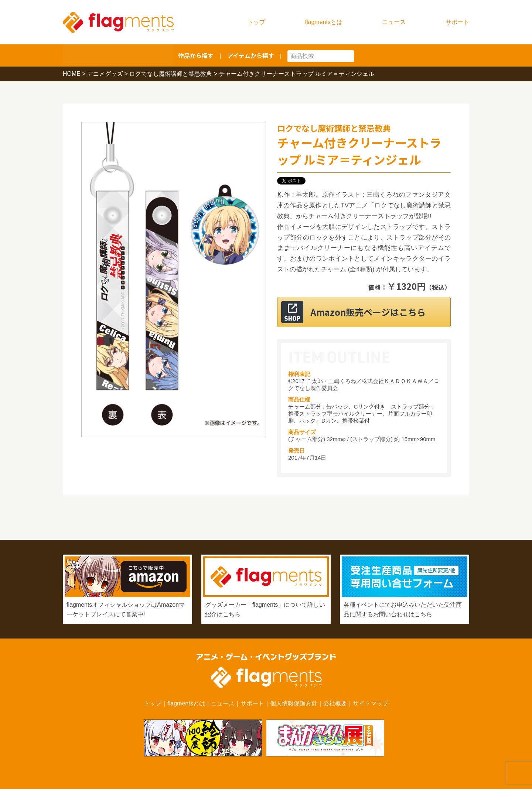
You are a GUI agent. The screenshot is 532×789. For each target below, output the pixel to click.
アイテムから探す (251, 55)
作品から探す (196, 55)
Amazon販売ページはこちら (373, 312)
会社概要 (335, 703)
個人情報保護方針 (294, 703)
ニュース (394, 22)
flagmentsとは (324, 22)
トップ (256, 22)
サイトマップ (371, 703)
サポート (457, 22)
